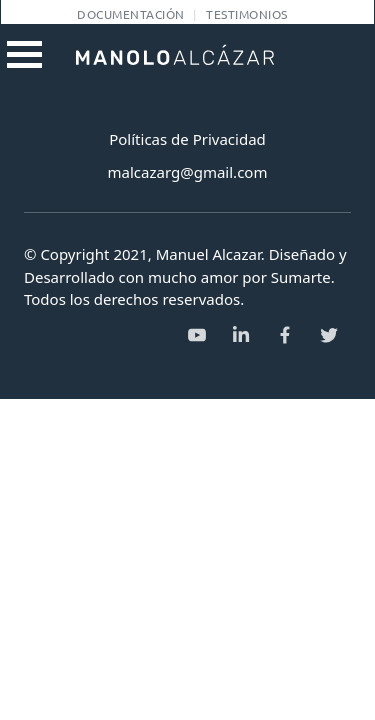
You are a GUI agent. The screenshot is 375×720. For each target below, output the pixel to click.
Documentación (130, 14)
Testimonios (246, 14)
